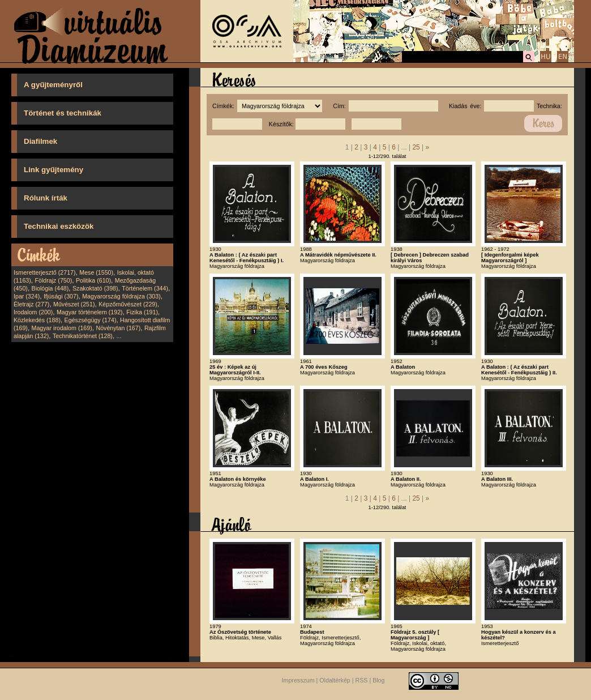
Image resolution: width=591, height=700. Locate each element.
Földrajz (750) (53, 280)
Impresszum (298, 680)
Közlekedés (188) (37, 320)
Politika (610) (93, 280)
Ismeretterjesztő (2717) (45, 272)
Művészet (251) (74, 304)
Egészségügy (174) (91, 320)
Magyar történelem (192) (90, 312)
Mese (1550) (96, 272)
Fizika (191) (142, 312)
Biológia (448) (50, 288)
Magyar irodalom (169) (62, 328)
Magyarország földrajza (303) (121, 296)
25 (416, 147)
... (119, 336)
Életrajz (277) (31, 304)
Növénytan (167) (118, 328)
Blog (378, 680)
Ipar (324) (27, 296)
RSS (362, 680)
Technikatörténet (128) (83, 336)
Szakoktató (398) (95, 288)
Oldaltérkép (335, 680)
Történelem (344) (145, 288)
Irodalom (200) (33, 312)
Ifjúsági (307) (61, 296)
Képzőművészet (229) (128, 304)
